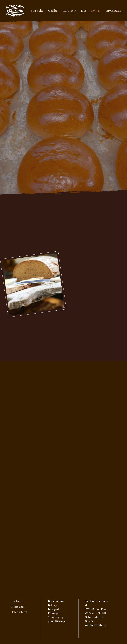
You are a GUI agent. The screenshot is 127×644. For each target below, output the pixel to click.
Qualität (53, 10)
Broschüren (114, 10)
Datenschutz (19, 612)
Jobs (84, 10)
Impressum (18, 606)
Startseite (37, 10)
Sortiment (70, 10)
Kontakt (96, 10)
